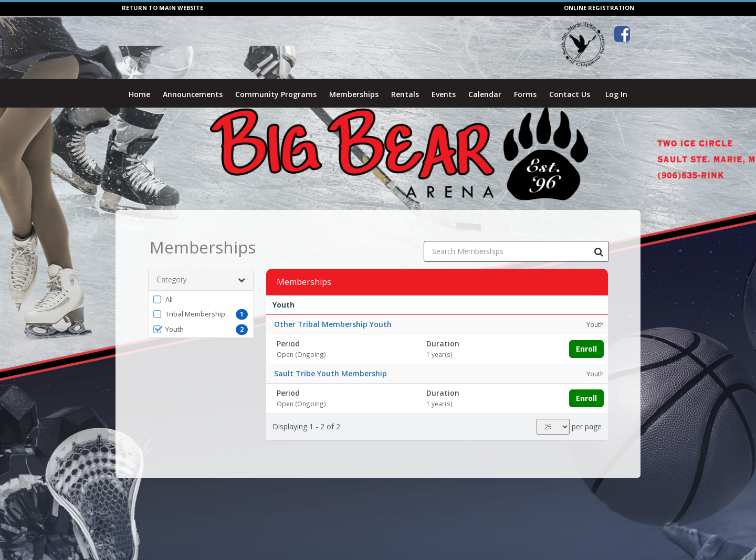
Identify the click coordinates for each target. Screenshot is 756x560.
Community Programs (276, 94)
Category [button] (201, 269)
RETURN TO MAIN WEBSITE (162, 8)
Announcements (193, 94)
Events (444, 94)
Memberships (354, 94)
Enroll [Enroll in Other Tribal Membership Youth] (586, 338)
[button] (201, 288)
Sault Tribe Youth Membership (330, 362)
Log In (616, 94)
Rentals (405, 94)
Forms (525, 94)
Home (139, 94)
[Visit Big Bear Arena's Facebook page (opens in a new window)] (622, 34)
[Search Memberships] (598, 240)
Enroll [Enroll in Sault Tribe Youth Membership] (586, 387)
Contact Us (570, 94)
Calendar (485, 94)
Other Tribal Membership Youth (333, 313)
